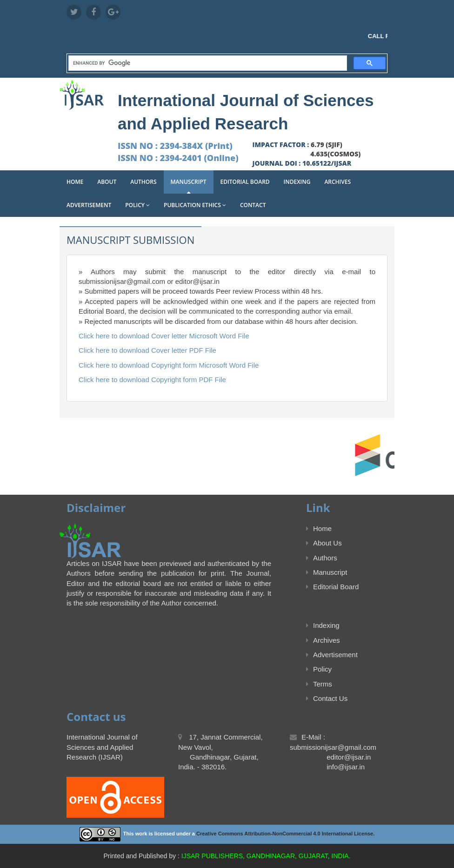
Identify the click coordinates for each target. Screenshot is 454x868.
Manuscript (189, 182)
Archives (337, 182)
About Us (324, 543)
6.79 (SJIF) (327, 145)
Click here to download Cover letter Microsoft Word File (164, 336)
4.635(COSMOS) (335, 154)
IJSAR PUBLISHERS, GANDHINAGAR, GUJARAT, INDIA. (266, 856)
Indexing (297, 182)
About (107, 182)
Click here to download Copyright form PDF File (152, 380)
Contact (253, 205)
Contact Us (327, 698)
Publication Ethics (195, 205)
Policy (137, 205)
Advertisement (89, 205)
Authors (143, 182)
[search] (207, 64)
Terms (319, 684)
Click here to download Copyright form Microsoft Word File (169, 365)
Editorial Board (245, 182)
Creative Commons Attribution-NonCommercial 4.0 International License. (285, 834)
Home (75, 182)
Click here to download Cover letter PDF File (147, 350)
